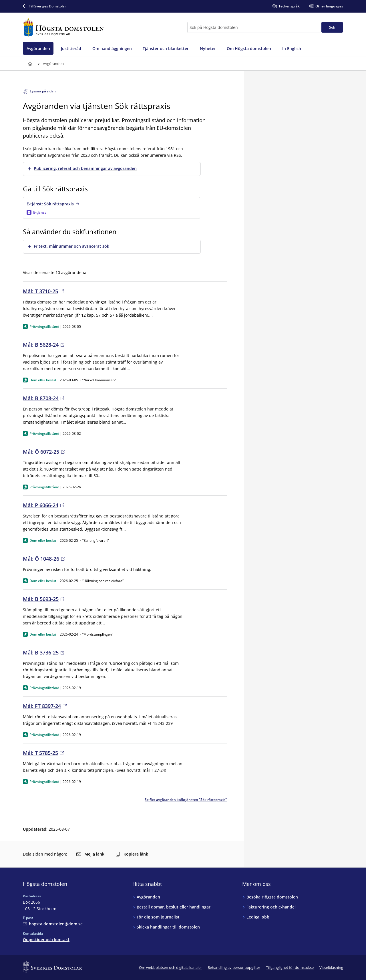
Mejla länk (90, 854)
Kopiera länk (132, 854)
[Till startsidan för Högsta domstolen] (63, 27)
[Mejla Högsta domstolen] (53, 924)
